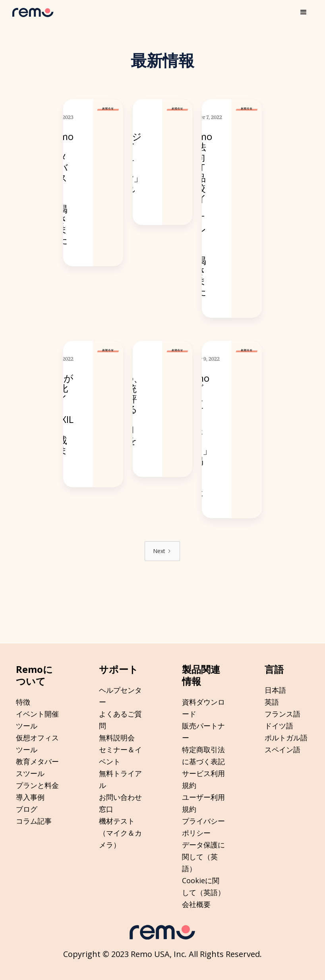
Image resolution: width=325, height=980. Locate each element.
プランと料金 (37, 785)
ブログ (27, 809)
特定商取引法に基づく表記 (203, 755)
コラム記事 (34, 821)
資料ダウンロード (203, 708)
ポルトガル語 (286, 738)
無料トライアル (120, 779)
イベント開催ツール (37, 720)
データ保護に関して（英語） (203, 857)
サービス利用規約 (203, 779)
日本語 (275, 690)
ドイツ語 (279, 726)
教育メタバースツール (37, 767)
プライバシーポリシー (203, 827)
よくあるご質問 (120, 720)
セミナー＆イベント (120, 755)
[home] (33, 12)
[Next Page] (162, 551)
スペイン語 (282, 749)
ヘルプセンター (120, 696)
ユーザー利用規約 (203, 803)
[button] (304, 12)
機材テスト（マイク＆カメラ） (120, 833)
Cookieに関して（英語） (203, 886)
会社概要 (196, 904)
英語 (272, 702)
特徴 (23, 702)
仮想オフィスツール (37, 744)
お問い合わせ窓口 (120, 803)
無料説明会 (117, 738)
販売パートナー (203, 732)
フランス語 (282, 714)
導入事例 (30, 797)
